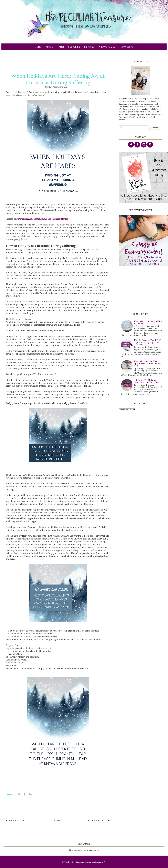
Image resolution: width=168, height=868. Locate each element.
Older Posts (99, 821)
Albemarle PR (100, 862)
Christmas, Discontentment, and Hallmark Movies (44, 219)
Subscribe (74, 47)
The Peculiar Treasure (74, 862)
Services (89, 47)
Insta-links (127, 47)
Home (38, 47)
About (49, 47)
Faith (61, 47)
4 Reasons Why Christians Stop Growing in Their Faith (147, 381)
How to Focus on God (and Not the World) (148, 322)
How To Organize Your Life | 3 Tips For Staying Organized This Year (148, 342)
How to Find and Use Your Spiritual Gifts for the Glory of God (148, 364)
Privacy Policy (107, 47)
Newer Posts (17, 821)
